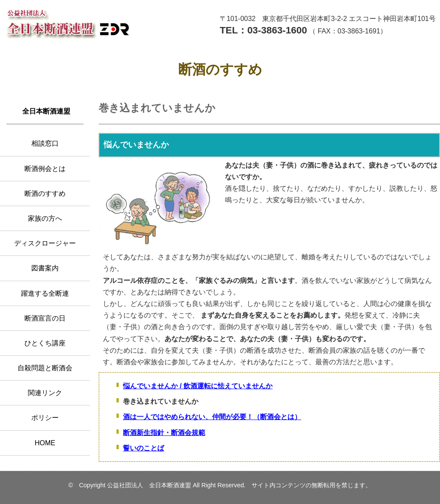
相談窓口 (45, 143)
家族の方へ (45, 218)
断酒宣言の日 (45, 318)
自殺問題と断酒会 (45, 368)
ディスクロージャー (45, 243)
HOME (45, 443)
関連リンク (45, 393)
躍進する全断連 (45, 293)
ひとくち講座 (45, 343)
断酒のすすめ (45, 193)
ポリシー (45, 418)
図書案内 (45, 268)
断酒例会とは (45, 169)
